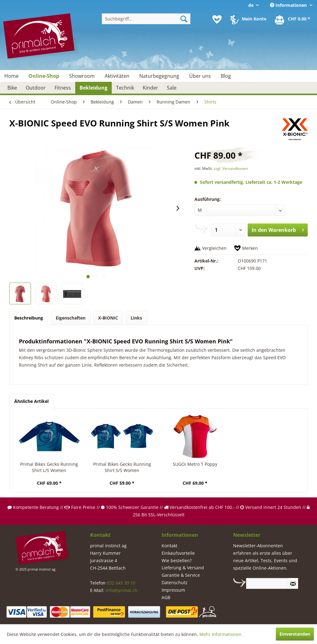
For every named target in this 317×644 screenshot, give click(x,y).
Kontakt (169, 546)
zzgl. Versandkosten (231, 168)
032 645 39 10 (121, 583)
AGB (166, 597)
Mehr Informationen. (221, 634)
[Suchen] (184, 19)
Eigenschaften (71, 318)
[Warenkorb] (293, 20)
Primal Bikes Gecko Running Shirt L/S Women (49, 467)
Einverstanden (295, 634)
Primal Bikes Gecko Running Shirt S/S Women (122, 467)
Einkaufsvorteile (178, 553)
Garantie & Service (181, 575)
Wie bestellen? (177, 560)
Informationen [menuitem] (289, 5)
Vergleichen (214, 248)
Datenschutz (175, 582)
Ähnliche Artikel (31, 401)
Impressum (173, 590)
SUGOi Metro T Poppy (195, 464)
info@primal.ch (122, 590)
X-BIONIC (108, 318)
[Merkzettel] (217, 20)
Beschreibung (29, 318)
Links (136, 318)
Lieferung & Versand (183, 568)
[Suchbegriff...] (146, 19)
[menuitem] (146, 19)
